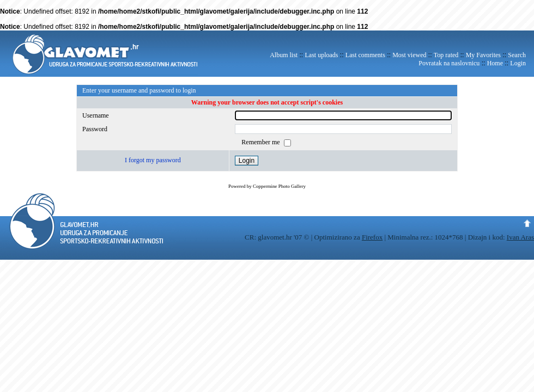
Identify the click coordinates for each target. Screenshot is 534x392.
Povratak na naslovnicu (449, 63)
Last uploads (321, 55)
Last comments (365, 55)
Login (518, 63)
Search (517, 55)
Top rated (446, 55)
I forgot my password (153, 160)
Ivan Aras (520, 237)
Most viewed (409, 55)
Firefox (372, 237)
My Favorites (483, 55)
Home (495, 63)
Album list (284, 55)
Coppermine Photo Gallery (279, 186)
